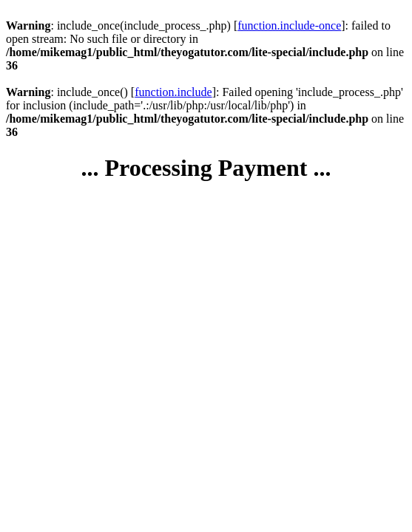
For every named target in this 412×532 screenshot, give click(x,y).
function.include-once (289, 25)
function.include (173, 92)
